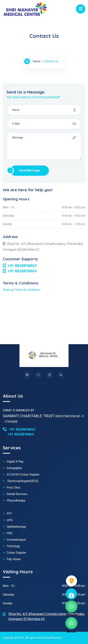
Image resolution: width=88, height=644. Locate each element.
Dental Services (17, 494)
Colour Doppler (16, 553)
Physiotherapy (16, 501)
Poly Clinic (14, 488)
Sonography (14, 468)
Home (36, 61)
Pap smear (14, 559)
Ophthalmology (16, 527)
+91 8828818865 (20, 266)
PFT (9, 514)
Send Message (25, 171)
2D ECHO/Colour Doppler (23, 475)
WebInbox (56, 638)
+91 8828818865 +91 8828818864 (19, 432)
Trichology (13, 546)
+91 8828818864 (20, 271)
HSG (10, 533)
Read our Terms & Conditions (22, 290)
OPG (10, 520)
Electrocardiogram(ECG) (22, 481)
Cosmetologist (16, 540)
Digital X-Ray (15, 462)
